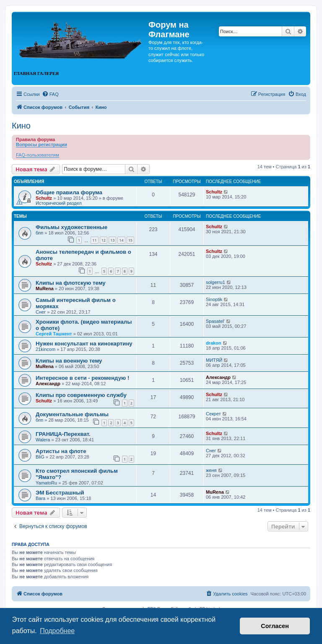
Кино (21, 126)
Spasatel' (215, 321)
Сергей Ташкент (54, 334)
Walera (43, 440)
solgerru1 (216, 282)
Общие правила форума (69, 192)
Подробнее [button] (57, 631)
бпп (39, 233)
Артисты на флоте (61, 451)
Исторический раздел (59, 203)
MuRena (45, 289)
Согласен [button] (275, 626)
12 (104, 240)
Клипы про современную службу (81, 395)
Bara (40, 498)
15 (130, 240)
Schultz (44, 198)
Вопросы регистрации (42, 144)
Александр (48, 384)
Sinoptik (214, 299)
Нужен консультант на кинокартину (84, 344)
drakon (214, 343)
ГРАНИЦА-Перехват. (63, 434)
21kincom (45, 349)
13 (112, 240)
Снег (41, 312)
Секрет (213, 414)
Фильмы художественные (71, 227)
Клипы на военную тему (69, 361)
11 (94, 240)
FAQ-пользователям (38, 155)
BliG (40, 457)
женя (211, 470)
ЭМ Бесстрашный (60, 493)
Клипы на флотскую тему (71, 283)
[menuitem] (50, 94)
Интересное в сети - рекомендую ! (82, 378)
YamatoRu (46, 483)
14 (121, 240)
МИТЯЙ (214, 360)
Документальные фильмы (72, 414)
